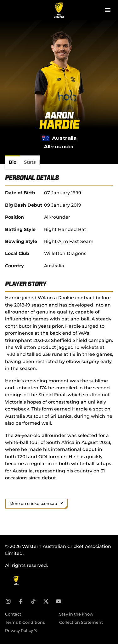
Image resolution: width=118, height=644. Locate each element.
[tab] (13, 162)
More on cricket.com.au (36, 504)
